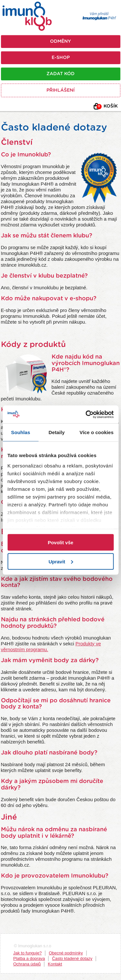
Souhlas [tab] (20, 432)
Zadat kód (60, 74)
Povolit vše (60, 542)
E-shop (61, 58)
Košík (107, 107)
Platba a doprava (29, 958)
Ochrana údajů (27, 964)
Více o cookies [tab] (96, 432)
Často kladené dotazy (72, 958)
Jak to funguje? (27, 953)
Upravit (61, 561)
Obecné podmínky (66, 953)
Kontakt (55, 964)
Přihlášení (60, 90)
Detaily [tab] (57, 432)
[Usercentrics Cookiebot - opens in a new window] (86, 414)
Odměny (60, 41)
